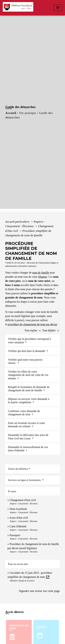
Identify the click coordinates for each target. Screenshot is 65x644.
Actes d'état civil (19, 518)
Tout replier (33, 330)
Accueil (11, 113)
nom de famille (41, 273)
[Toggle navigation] (58, 8)
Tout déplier (51, 330)
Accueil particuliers (18, 222)
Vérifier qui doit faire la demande (27, 351)
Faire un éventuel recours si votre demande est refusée (27, 425)
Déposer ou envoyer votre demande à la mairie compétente (29, 401)
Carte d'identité (18, 526)
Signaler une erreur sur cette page (39, 591)
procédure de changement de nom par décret (32, 324)
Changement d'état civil (23, 500)
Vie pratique (28, 113)
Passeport (15, 535)
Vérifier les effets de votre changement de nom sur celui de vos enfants (28, 375)
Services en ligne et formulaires (25, 480)
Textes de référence (18, 469)
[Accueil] (19, 8)
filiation (43, 277)
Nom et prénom (18, 509)
